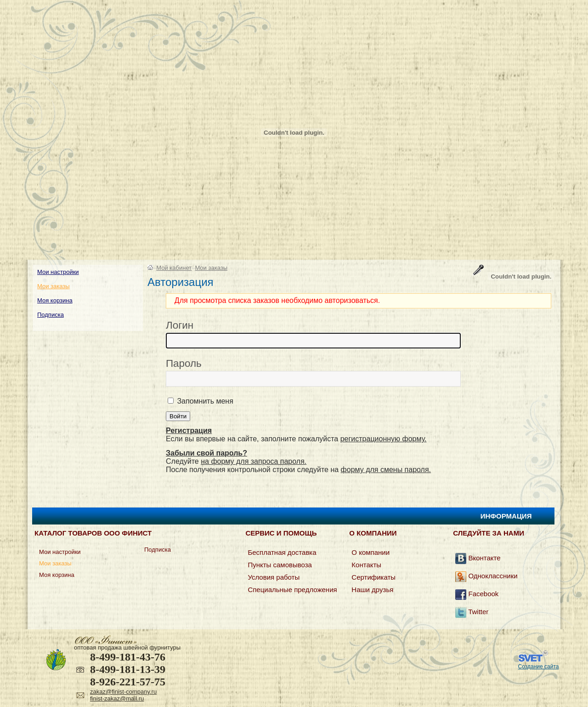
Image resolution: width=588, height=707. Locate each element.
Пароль (184, 363)
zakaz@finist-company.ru (123, 692)
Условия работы (274, 577)
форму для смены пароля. (386, 470)
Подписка (51, 315)
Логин (180, 325)
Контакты (366, 565)
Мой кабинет (174, 268)
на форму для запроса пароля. (254, 461)
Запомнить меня (204, 401)
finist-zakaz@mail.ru (117, 698)
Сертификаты (373, 577)
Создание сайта (539, 667)
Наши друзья (372, 590)
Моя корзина (55, 300)
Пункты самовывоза (280, 565)
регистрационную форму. (384, 439)
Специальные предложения (292, 590)
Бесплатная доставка (282, 552)
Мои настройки (58, 272)
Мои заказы (54, 286)
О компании (370, 552)
